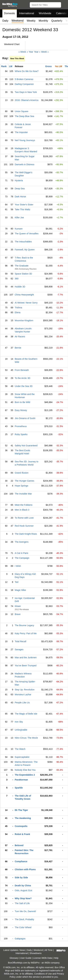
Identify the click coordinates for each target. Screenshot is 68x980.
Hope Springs (21, 486)
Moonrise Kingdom (24, 320)
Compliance (21, 861)
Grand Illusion (22, 473)
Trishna (18, 308)
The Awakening (23, 818)
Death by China (23, 886)
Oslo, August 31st (23, 890)
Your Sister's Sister (24, 205)
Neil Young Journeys (25, 140)
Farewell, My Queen (25, 250)
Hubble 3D (20, 287)
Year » (37, 52)
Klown (18, 606)
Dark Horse (20, 197)
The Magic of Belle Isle (26, 714)
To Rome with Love (24, 518)
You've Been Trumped (26, 666)
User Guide (26, 958)
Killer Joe (19, 217)
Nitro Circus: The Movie (26, 738)
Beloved (19, 845)
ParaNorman (21, 780)
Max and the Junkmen (26, 657)
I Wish (18, 566)
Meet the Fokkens (24, 505)
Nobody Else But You (25, 770)
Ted (17, 582)
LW (11, 66)
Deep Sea (20, 189)
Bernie (18, 348)
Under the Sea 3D (24, 386)
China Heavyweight (24, 295)
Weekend (38, 950)
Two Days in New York (26, 92)
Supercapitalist (22, 757)
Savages (19, 649)
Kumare (19, 229)
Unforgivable (21, 730)
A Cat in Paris (21, 553)
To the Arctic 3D (23, 378)
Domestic (10, 13)
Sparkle (19, 788)
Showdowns (36, 953)
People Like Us (22, 703)
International (27, 13)
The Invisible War (23, 494)
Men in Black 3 (22, 510)
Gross (49, 66)
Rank (4, 66)
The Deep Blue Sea (24, 116)
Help (56, 958)
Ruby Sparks (21, 434)
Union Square (22, 111)
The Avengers (22, 542)
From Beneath (22, 370)
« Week (22, 52)
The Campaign (22, 558)
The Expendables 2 (25, 775)
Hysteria (19, 180)
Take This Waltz (23, 209)
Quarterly (57, 21)
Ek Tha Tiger (21, 810)
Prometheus (21, 426)
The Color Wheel (23, 927)
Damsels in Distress (25, 164)
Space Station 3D (23, 274)
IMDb (47, 963)
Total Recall (20, 641)
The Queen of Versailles (27, 234)
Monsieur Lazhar (23, 694)
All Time (49, 950)
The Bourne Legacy (24, 625)
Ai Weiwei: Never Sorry (26, 303)
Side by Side (21, 877)
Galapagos (20, 939)
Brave (18, 614)
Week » (45, 52)
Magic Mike (20, 590)
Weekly (31, 21)
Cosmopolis (21, 826)
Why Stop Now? (23, 898)
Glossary (14, 958)
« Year (30, 52)
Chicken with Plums (25, 869)
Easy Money (21, 410)
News (22, 950)
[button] (64, 4)
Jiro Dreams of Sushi (25, 418)
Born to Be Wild (22, 402)
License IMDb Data (43, 958)
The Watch (20, 749)
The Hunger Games (24, 481)
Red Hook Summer (24, 526)
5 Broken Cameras (24, 79)
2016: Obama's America (27, 100)
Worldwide (45, 13)
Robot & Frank (22, 834)
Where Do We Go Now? (27, 71)
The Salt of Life (22, 903)
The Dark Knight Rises (26, 534)
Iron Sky (19, 722)
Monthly (43, 21)
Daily (5, 21)
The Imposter (21, 132)
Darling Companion (24, 84)
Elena (18, 312)
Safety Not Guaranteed (26, 446)
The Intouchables (23, 242)
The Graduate (22, 266)
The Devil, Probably (24, 919)
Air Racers (20, 337)
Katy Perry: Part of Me (26, 633)
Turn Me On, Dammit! (25, 911)
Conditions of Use (43, 974)
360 (17, 279)
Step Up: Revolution (25, 690)
